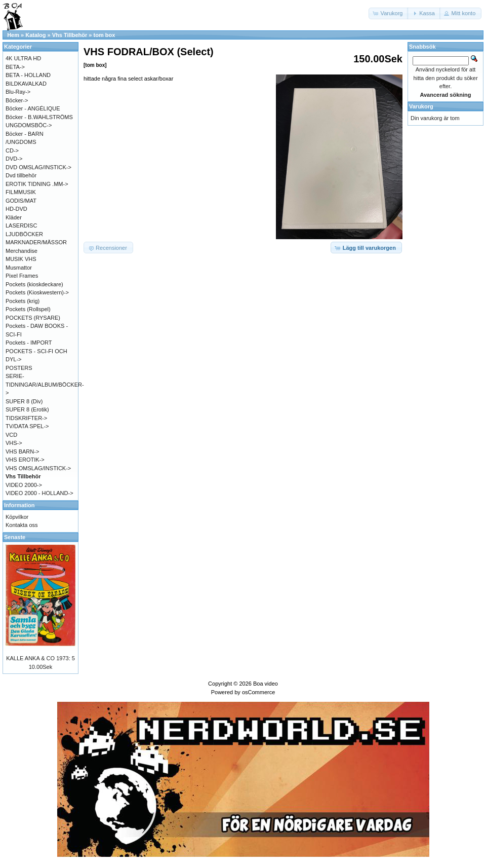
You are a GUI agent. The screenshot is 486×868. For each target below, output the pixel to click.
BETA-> (15, 67)
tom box (105, 35)
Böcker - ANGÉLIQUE (33, 108)
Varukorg (421, 106)
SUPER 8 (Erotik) (27, 409)
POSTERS (19, 368)
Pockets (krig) (23, 301)
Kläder (14, 217)
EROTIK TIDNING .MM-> (37, 184)
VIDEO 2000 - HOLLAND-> (39, 493)
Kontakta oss (22, 525)
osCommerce (258, 692)
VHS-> (14, 443)
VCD (11, 435)
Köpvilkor (17, 517)
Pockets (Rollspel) (28, 309)
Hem (13, 35)
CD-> (12, 150)
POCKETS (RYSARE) (33, 318)
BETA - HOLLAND (28, 75)
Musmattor (19, 268)
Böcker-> (17, 100)
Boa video (266, 684)
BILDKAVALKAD (26, 84)
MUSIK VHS (21, 259)
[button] (389, 13)
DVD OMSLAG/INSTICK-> (38, 167)
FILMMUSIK (21, 192)
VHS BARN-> (22, 451)
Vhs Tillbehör (70, 35)
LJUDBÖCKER (24, 234)
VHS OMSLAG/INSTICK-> (38, 468)
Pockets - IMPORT (29, 343)
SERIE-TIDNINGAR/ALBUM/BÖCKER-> (45, 384)
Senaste (15, 537)
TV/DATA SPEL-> (27, 426)
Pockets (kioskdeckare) (34, 284)
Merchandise (22, 251)
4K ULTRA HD (23, 58)
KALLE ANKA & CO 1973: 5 (40, 658)
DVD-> (14, 159)
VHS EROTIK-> (25, 460)
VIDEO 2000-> (24, 485)
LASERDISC (21, 225)
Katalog (35, 35)
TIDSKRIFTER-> (26, 418)
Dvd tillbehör (21, 175)
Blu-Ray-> (18, 92)
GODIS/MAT (21, 201)
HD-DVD (16, 209)
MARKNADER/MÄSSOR (36, 242)
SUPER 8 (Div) (24, 401)
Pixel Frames (22, 276)
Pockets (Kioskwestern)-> (37, 292)
